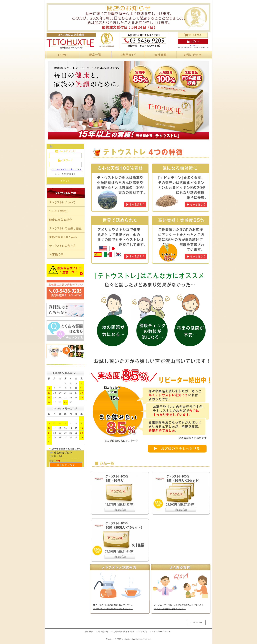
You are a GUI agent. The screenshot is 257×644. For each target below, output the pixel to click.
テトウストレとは (66, 193)
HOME (62, 55)
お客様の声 (66, 254)
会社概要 (160, 55)
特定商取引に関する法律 (122, 632)
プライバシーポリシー (201, 48)
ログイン (193, 41)
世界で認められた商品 (66, 237)
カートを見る (193, 35)
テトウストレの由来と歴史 (66, 228)
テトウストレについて (66, 202)
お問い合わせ (192, 55)
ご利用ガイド (127, 55)
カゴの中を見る (66, 465)
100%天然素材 (66, 211)
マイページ (194, 45)
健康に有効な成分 (66, 220)
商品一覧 (95, 55)
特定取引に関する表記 (185, 48)
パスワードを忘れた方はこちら (65, 169)
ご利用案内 (142, 632)
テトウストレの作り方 (66, 246)
